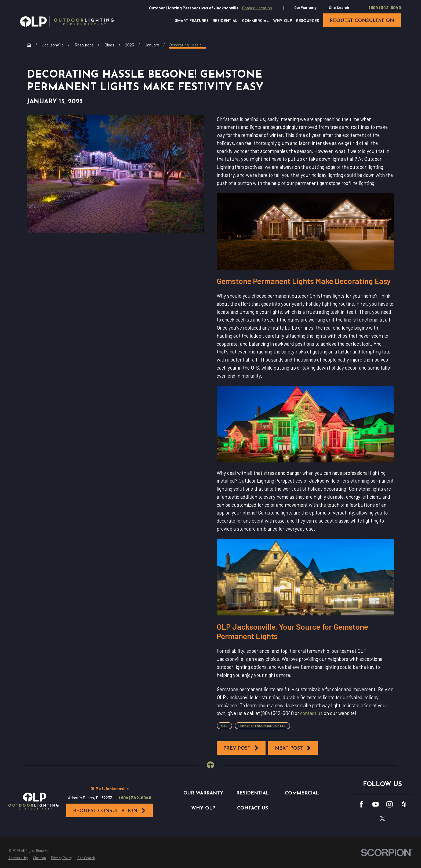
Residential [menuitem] (225, 21)
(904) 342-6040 (385, 8)
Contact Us (253, 808)
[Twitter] (382, 818)
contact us (311, 713)
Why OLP (203, 808)
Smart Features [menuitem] (192, 21)
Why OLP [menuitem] (283, 21)
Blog (224, 725)
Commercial (302, 793)
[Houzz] (404, 804)
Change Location (257, 8)
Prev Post (241, 748)
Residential (253, 793)
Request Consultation (110, 811)
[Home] (67, 21)
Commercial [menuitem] (255, 21)
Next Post (293, 748)
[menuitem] (18, 858)
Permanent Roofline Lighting (262, 725)
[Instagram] (389, 804)
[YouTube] (375, 804)
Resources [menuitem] (308, 21)
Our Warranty (305, 7)
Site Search (339, 7)
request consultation (362, 21)
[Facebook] (361, 804)
